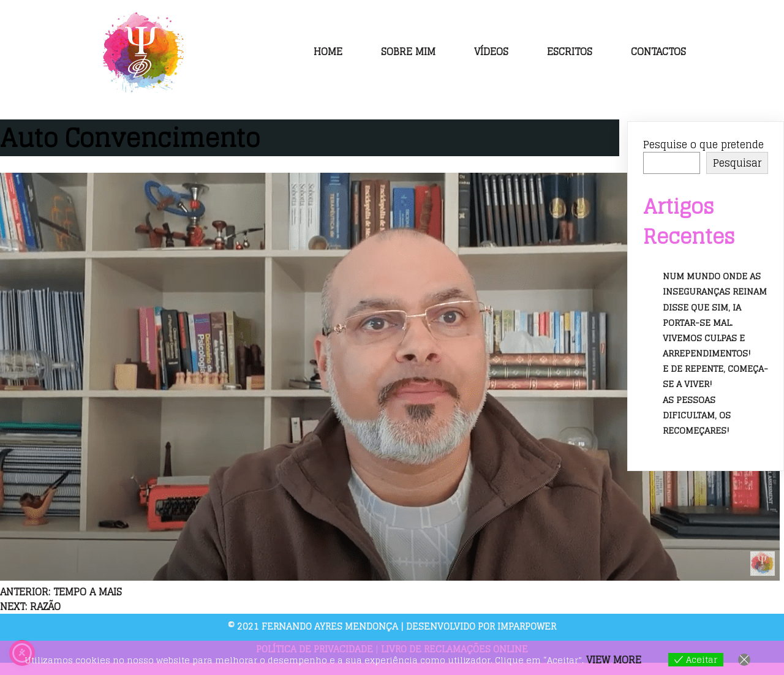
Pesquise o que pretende (703, 145)
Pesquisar (737, 163)
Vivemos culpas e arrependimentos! (707, 345)
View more (614, 660)
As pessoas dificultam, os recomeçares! (697, 415)
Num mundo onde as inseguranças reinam (715, 284)
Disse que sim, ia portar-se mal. (702, 315)
